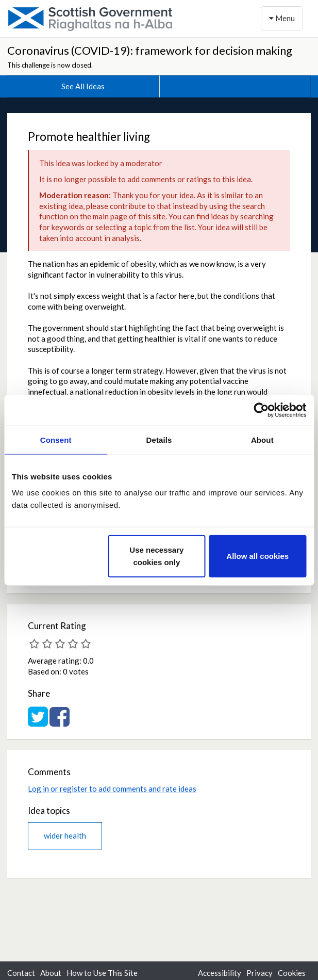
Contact (21, 973)
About (51, 973)
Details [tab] (159, 439)
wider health (65, 836)
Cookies (292, 973)
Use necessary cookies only (156, 556)
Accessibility (220, 973)
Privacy (260, 973)
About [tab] (262, 439)
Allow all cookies (257, 556)
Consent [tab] (56, 439)
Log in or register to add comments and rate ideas (112, 789)
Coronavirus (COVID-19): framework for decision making (150, 50)
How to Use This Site (102, 973)
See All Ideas (83, 86)
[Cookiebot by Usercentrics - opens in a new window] (261, 410)
